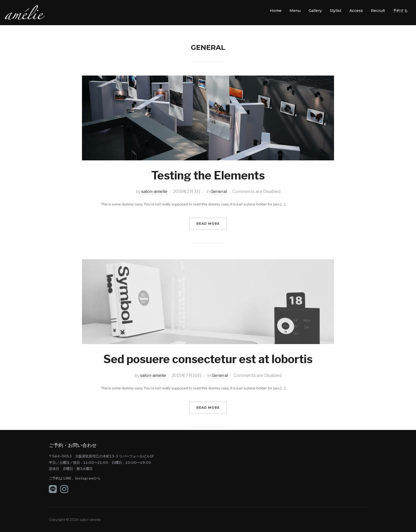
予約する (400, 11)
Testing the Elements (208, 175)
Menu (295, 11)
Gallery (315, 11)
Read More (208, 224)
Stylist (336, 11)
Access (356, 11)
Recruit (378, 11)
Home (276, 11)
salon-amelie (154, 192)
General (219, 192)
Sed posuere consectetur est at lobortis (208, 359)
